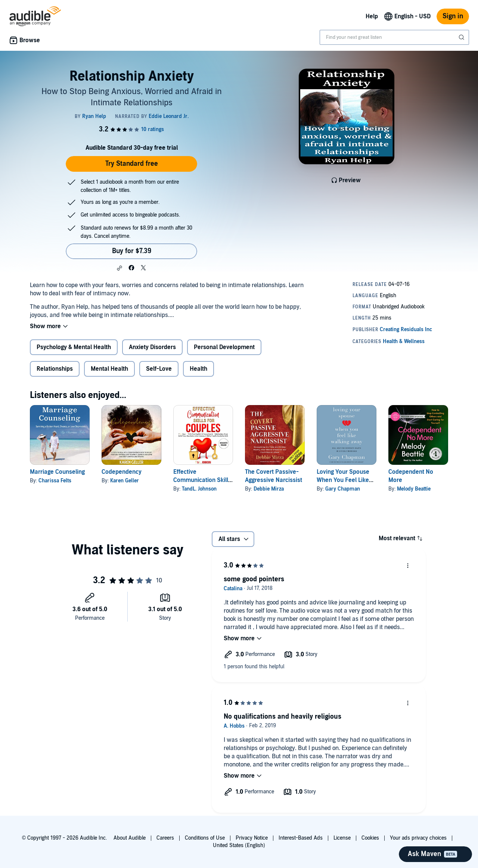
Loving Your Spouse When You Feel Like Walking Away (343, 480)
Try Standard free (132, 164)
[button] (119, 268)
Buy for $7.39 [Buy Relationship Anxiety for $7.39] (132, 251)
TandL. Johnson (199, 489)
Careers (165, 838)
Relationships (55, 369)
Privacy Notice (252, 838)
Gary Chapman (343, 489)
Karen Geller (125, 481)
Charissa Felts (55, 481)
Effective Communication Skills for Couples (202, 480)
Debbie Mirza (269, 489)
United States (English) (239, 845)
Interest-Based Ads (301, 838)
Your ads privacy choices (418, 838)
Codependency (122, 472)
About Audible (130, 838)
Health (198, 369)
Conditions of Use (205, 838)
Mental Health (109, 369)
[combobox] (394, 37)
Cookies (370, 838)
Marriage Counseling (57, 472)
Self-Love (159, 369)
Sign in (453, 16)
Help (372, 16)
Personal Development (224, 347)
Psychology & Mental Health (74, 347)
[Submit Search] (462, 37)
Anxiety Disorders (152, 347)
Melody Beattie (414, 489)
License (342, 838)
